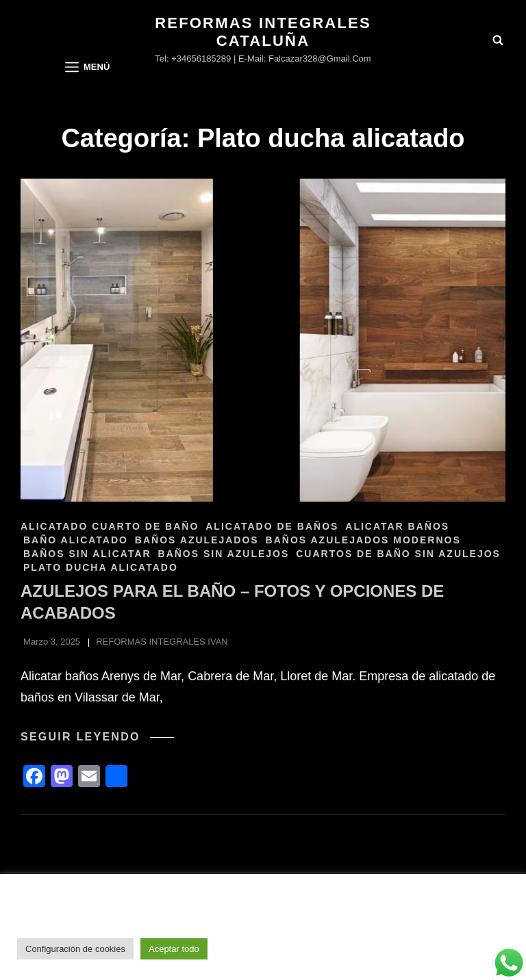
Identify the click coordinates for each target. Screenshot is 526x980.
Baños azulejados (197, 540)
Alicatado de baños (272, 526)
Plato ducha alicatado (101, 567)
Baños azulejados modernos (363, 540)
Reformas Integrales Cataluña (263, 32)
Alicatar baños (397, 526)
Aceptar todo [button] (174, 949)
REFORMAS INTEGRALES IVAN (162, 642)
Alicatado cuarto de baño (110, 526)
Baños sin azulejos (224, 554)
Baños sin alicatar (87, 554)
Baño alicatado (76, 540)
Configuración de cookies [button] (75, 949)
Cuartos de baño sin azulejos (398, 554)
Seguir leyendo (97, 737)
